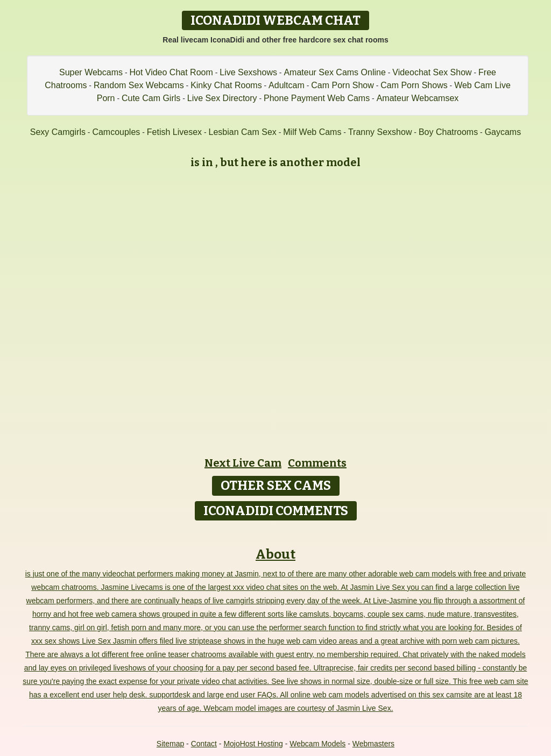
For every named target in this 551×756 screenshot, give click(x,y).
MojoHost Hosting (253, 744)
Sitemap (170, 744)
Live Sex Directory (222, 98)
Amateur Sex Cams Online (334, 72)
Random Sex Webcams (139, 85)
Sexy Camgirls (58, 132)
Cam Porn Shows (414, 85)
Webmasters (373, 744)
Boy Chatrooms (448, 132)
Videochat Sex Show (432, 72)
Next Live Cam (243, 463)
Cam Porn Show (342, 85)
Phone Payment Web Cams (317, 98)
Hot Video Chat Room (171, 72)
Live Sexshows (248, 72)
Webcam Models (317, 744)
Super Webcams (91, 72)
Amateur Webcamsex (418, 98)
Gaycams (503, 132)
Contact (204, 744)
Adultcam (287, 85)
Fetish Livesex (174, 132)
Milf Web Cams (312, 132)
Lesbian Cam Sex (243, 132)
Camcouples (116, 132)
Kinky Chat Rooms (226, 85)
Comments (317, 463)
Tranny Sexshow (380, 132)
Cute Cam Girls (151, 98)
